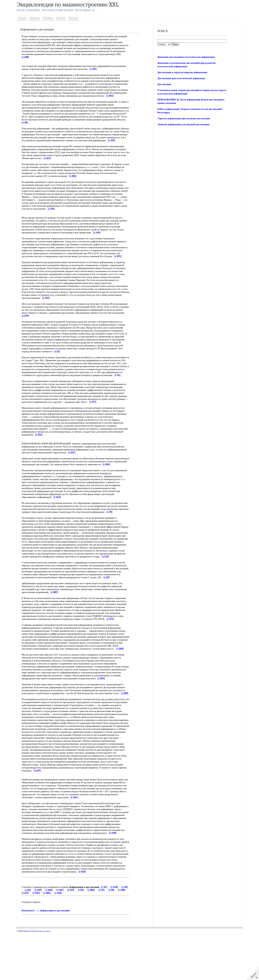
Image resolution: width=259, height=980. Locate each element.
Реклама (79, 18)
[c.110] (83, 938)
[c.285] (103, 938)
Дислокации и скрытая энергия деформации (181, 72)
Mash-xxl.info (35, 979)
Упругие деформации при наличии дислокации (183, 118)
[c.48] (30, 938)
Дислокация (163, 84)
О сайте (66, 18)
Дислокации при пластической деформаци (180, 78)
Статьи (28, 18)
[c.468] (78, 941)
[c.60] (40, 938)
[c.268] (61, 938)
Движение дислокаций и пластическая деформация (185, 57)
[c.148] (120, 935)
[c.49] (114, 938)
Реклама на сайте (48, 979)
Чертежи (40, 18)
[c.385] (67, 941)
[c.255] (56, 941)
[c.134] (72, 938)
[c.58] (124, 938)
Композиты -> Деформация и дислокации (51, 958)
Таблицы (53, 18)
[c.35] (93, 938)
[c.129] (50, 938)
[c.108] (34, 941)
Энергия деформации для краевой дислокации (182, 124)
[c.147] (45, 941)
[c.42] (110, 935)
